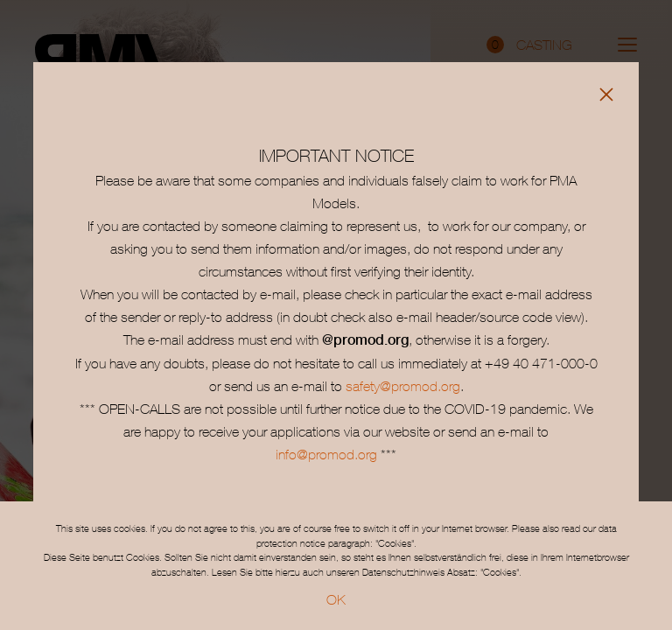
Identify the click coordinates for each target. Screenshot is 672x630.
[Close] (606, 94)
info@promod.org (326, 454)
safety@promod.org (403, 386)
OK (336, 599)
